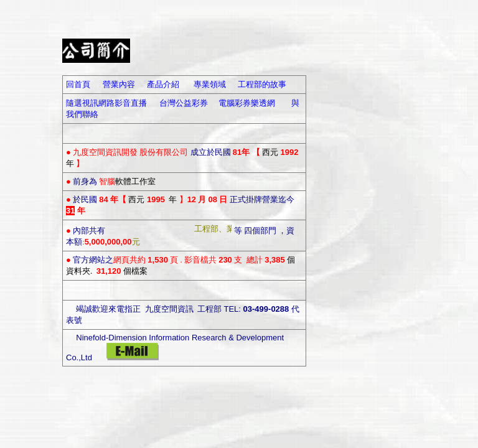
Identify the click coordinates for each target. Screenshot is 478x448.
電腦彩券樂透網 (247, 103)
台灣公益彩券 (184, 103)
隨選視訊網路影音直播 (106, 103)
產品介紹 (163, 84)
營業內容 (119, 84)
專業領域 (210, 84)
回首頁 (78, 84)
